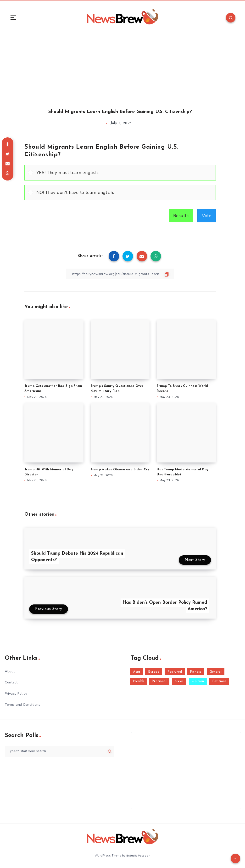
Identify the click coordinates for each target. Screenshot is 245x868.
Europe (154, 672)
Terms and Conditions (22, 705)
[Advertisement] (122, 67)
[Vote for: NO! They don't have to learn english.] (120, 193)
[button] (124, 173)
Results (181, 216)
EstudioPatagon (138, 856)
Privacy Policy (16, 694)
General (216, 672)
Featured (175, 672)
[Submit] (110, 751)
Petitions (219, 681)
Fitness (196, 672)
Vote (207, 216)
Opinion (198, 681)
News (179, 681)
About (10, 671)
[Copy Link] (120, 274)
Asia (136, 672)
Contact (11, 682)
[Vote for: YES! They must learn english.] (120, 173)
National (159, 681)
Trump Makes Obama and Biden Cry (120, 470)
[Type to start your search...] (59, 751)
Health (139, 681)
